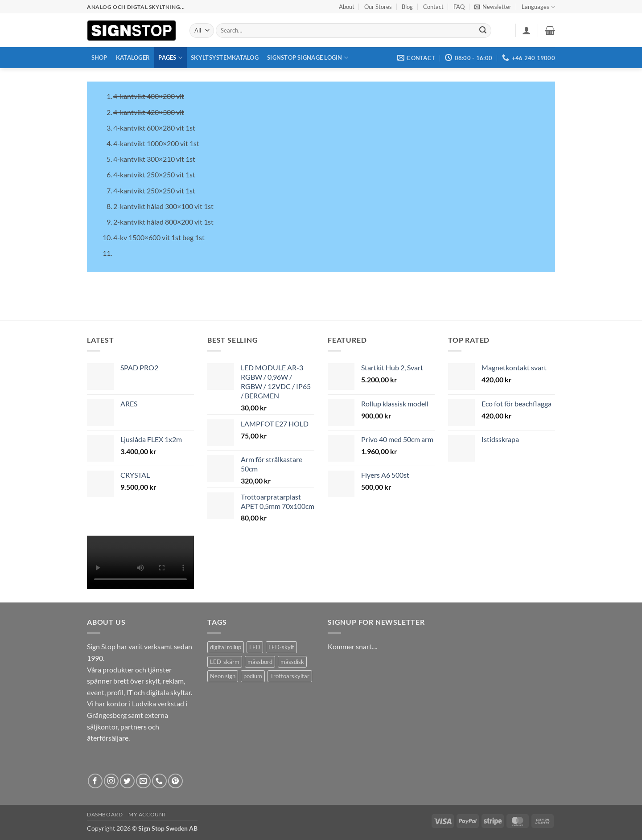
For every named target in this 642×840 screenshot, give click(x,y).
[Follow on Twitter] (127, 781)
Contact (433, 7)
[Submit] (483, 31)
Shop (99, 57)
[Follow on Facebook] (95, 781)
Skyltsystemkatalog (225, 57)
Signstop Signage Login (308, 58)
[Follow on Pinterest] (175, 781)
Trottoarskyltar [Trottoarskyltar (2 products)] (290, 676)
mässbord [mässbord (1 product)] (260, 662)
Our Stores (378, 7)
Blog (407, 7)
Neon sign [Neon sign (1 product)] (223, 676)
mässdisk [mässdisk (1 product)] (292, 662)
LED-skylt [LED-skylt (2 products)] (281, 647)
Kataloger (133, 57)
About (347, 7)
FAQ (459, 7)
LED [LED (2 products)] (255, 647)
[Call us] (159, 781)
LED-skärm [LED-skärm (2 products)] (225, 662)
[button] (493, 7)
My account (148, 814)
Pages (170, 58)
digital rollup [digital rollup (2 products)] (226, 647)
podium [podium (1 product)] (253, 676)
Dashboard (105, 814)
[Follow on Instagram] (111, 781)
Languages (538, 7)
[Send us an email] (143, 781)
